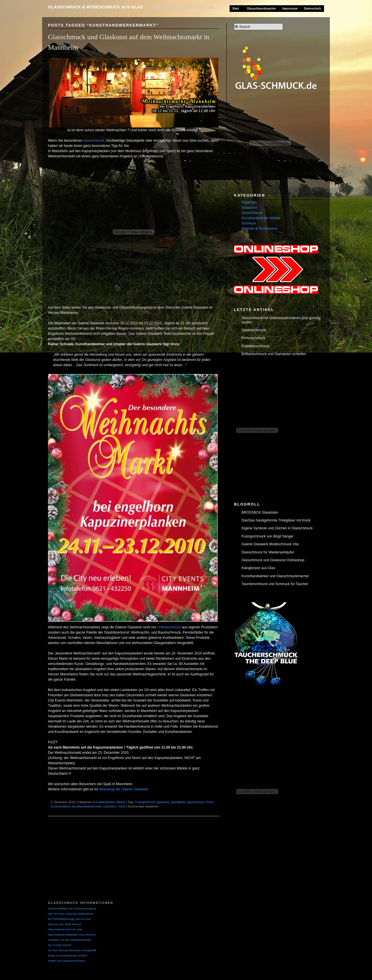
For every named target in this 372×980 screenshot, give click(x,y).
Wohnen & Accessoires (259, 229)
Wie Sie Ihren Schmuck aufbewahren (71, 914)
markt (122, 807)
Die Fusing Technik (60, 945)
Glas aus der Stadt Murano (65, 924)
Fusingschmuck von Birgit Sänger (268, 536)
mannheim (110, 807)
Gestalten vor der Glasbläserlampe (69, 940)
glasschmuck (196, 802)
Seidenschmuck (254, 330)
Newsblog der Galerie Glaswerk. (124, 789)
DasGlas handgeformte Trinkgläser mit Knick (276, 520)
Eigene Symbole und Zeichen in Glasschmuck (277, 528)
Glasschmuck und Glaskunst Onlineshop (273, 560)
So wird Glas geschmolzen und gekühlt (72, 950)
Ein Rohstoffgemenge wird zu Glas (69, 919)
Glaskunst (249, 208)
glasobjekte (178, 802)
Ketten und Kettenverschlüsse (66, 961)
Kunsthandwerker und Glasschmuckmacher (275, 576)
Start (236, 9)
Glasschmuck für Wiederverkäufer (268, 552)
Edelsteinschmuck (256, 346)
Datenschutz (313, 9)
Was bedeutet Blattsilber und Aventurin (72, 935)
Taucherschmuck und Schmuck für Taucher (275, 584)
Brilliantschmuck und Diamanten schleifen (274, 354)
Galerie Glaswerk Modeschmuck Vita (270, 544)
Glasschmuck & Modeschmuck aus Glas (95, 7)
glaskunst (163, 802)
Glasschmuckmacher (262, 9)
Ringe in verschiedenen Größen (68, 955)
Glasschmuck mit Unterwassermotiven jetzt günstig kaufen (281, 320)
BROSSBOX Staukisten (260, 513)
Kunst (210, 802)
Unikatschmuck (169, 627)
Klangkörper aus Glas (258, 568)
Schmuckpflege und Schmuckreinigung (72, 908)
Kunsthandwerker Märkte (109, 802)
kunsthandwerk (61, 807)
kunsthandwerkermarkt (87, 807)
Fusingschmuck (145, 802)
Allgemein (249, 202)
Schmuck (249, 223)
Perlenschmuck (253, 338)
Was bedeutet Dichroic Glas (65, 929)
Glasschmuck (94, 141)
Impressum (290, 9)
